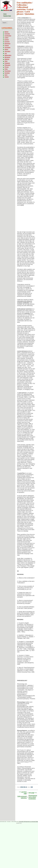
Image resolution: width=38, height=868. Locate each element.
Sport (6, 75)
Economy (7, 42)
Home (5, 14)
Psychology (8, 71)
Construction (8, 36)
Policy (6, 69)
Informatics (7, 51)
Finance (7, 45)
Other (6, 61)
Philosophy (7, 65)
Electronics (7, 44)
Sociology (7, 73)
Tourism (7, 77)
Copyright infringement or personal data (28, 822)
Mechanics (7, 57)
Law (6, 53)
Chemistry (7, 34)
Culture (6, 38)
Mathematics (8, 55)
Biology (6, 32)
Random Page (7, 16)
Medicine (7, 59)
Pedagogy (7, 63)
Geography (7, 47)
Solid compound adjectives (22, 797)
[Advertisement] (27, 219)
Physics (7, 67)
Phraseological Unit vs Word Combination (33, 797)
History (6, 49)
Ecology (7, 40)
